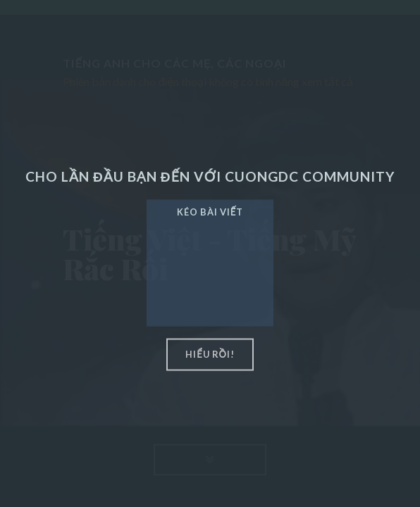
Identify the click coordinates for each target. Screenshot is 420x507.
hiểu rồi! (210, 354)
